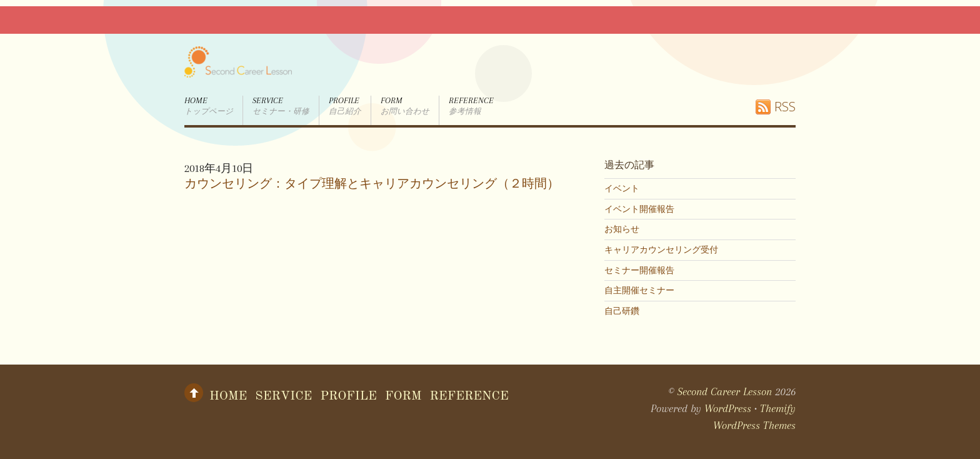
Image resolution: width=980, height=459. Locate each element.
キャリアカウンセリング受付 (661, 250)
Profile (345, 106)
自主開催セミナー (639, 290)
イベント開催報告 (639, 209)
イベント (622, 188)
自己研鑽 (622, 311)
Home (209, 106)
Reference (471, 106)
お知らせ (622, 229)
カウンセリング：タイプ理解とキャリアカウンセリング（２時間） (372, 184)
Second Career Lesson (725, 391)
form (405, 106)
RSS (785, 107)
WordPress (728, 408)
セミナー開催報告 (639, 270)
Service (281, 106)
